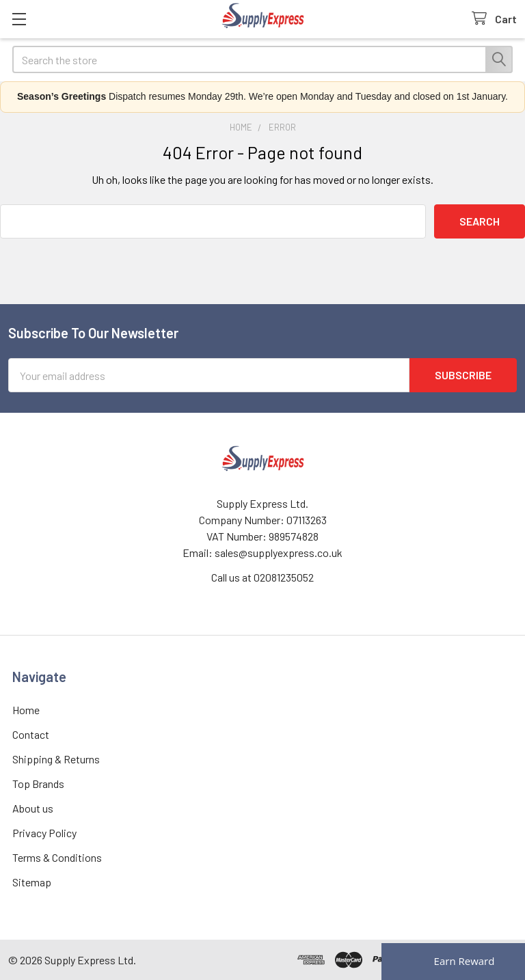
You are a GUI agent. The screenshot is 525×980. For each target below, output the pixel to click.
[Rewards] (453, 962)
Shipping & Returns (56, 759)
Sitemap (32, 882)
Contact (31, 734)
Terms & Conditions (57, 857)
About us (33, 808)
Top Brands (38, 784)
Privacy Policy (44, 833)
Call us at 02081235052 (262, 577)
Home (26, 710)
